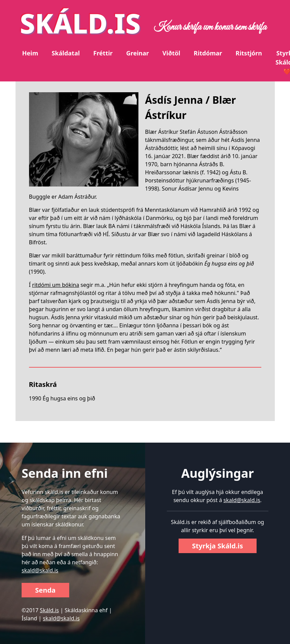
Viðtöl (171, 53)
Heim (30, 53)
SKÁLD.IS (80, 23)
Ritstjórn (249, 53)
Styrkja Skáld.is (218, 546)
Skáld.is (49, 610)
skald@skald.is (40, 570)
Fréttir (103, 53)
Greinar (138, 53)
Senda (45, 590)
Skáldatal (66, 53)
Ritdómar (208, 53)
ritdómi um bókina (56, 285)
